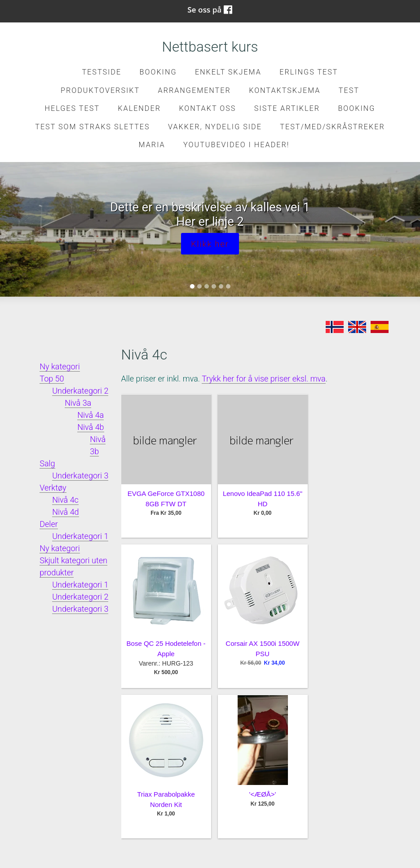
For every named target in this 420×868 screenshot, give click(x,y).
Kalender (139, 108)
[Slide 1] (192, 286)
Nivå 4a (91, 415)
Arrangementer (195, 90)
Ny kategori (60, 366)
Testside (102, 72)
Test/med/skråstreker (332, 127)
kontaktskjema (285, 90)
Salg (47, 463)
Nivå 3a (78, 403)
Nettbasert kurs (210, 47)
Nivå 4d (65, 512)
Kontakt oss (207, 108)
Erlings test (309, 72)
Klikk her (210, 244)
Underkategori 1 (80, 536)
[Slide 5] (221, 286)
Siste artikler (287, 108)
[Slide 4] (214, 286)
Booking (158, 72)
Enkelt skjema (228, 72)
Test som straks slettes (92, 127)
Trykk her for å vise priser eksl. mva (264, 379)
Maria (152, 145)
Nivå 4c (65, 500)
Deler (49, 524)
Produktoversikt (100, 90)
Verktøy (53, 488)
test (349, 90)
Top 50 (52, 379)
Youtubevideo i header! (236, 145)
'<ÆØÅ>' (263, 794)
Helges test (72, 108)
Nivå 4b (91, 427)
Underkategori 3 (80, 476)
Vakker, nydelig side (215, 127)
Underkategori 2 (80, 391)
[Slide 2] (199, 286)
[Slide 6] (228, 286)
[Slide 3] (207, 286)
